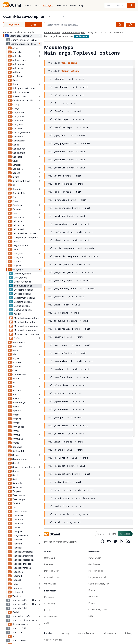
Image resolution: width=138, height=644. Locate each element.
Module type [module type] (81, 36)
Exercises (93, 597)
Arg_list (18, 314)
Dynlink (16, 612)
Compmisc (18, 137)
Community (61, 5)
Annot (15, 48)
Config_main (19, 153)
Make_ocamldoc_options (26, 334)
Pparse (16, 407)
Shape (15, 455)
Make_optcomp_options (26, 326)
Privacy (129, 633)
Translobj (17, 528)
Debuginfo (18, 169)
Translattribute (20, 511)
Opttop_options (22, 306)
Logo (91, 616)
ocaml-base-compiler (24, 16)
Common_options (23, 274)
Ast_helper (18, 56)
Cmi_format (18, 112)
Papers (92, 603)
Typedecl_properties (23, 556)
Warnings (17, 596)
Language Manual (97, 577)
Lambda (16, 241)
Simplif (16, 463)
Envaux (16, 201)
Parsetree (17, 391)
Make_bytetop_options (25, 322)
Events (48, 610)
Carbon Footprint (87, 633)
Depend (16, 173)
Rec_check (18, 447)
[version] (56, 16)
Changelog (49, 558)
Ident (15, 213)
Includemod (18, 229)
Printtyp (16, 435)
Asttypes (17, 72)
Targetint (17, 491)
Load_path (18, 253)
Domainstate (19, 193)
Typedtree (18, 572)
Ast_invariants (19, 60)
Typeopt (17, 580)
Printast (16, 423)
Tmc (15, 507)
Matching (17, 346)
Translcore (18, 519)
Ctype (15, 161)
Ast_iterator (18, 64)
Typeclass (17, 540)
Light (101, 534)
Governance (110, 633)
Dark (112, 534)
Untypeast (18, 592)
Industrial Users (52, 571)
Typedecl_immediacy (23, 552)
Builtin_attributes (21, 92)
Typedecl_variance (22, 568)
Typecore (17, 544)
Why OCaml (50, 584)
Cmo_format (19, 116)
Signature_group (20, 459)
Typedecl (17, 548)
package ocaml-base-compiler (19, 32)
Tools (37, 5)
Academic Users (52, 577)
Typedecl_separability (23, 560)
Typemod (17, 576)
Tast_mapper (19, 499)
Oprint (15, 370)
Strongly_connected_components (25, 467)
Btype (15, 84)
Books (92, 590)
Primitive (17, 419)
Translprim (17, 532)
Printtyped (18, 439)
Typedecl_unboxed (22, 564)
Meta (15, 350)
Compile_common (21, 133)
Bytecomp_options (23, 290)
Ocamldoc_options (23, 310)
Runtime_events (20, 624)
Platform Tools (96, 571)
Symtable (17, 483)
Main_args (18, 270)
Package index (52, 33)
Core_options (20, 278)
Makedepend (19, 342)
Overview (14, 25)
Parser (16, 386)
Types (15, 584)
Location (17, 262)
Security (65, 633)
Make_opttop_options (25, 330)
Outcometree (19, 374)
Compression (19, 141)
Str (14, 636)
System (125, 534)
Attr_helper (18, 76)
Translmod (18, 524)
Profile (16, 443)
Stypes (16, 471)
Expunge (17, 209)
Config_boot (19, 149)
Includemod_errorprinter (24, 233)
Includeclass (18, 221)
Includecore (18, 225)
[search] (131, 5)
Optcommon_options (24, 298)
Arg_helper (18, 52)
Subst (15, 475)
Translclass (18, 515)
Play (81, 5)
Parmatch (17, 378)
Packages (48, 5)
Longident (17, 266)
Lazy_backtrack (20, 245)
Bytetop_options (22, 294)
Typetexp (17, 588)
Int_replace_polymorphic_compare (27, 237)
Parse (15, 382)
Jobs (47, 623)
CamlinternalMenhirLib (23, 100)
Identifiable (18, 217)
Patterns (17, 399)
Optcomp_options (23, 302)
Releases (49, 564)
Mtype (16, 358)
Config (16, 145)
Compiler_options (22, 282)
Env (14, 197)
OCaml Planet (51, 616)
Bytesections (19, 96)
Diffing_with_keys (21, 181)
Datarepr (17, 165)
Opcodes (17, 366)
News (73, 5)
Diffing (16, 177)
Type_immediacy (21, 536)
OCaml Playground (98, 609)
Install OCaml (95, 558)
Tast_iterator (19, 495)
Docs (33, 25)
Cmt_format (18, 125)
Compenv (17, 129)
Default (18, 338)
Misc (15, 354)
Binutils (16, 80)
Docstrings (18, 189)
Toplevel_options (23, 286)
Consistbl (17, 157)
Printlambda (18, 427)
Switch (16, 479)
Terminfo (17, 503)
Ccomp (16, 104)
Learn (28, 5)
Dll (14, 185)
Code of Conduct (53, 640)
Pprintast (17, 411)
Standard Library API (99, 584)
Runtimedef (18, 451)
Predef (16, 415)
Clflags (16, 108)
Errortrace (17, 205)
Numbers (17, 362)
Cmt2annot (18, 120)
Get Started (95, 564)
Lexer (15, 249)
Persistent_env (20, 403)
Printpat (16, 431)
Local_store (18, 258)
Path (15, 395)
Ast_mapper (18, 68)
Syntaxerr (17, 487)
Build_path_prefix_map (24, 88)
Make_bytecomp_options (26, 318)
